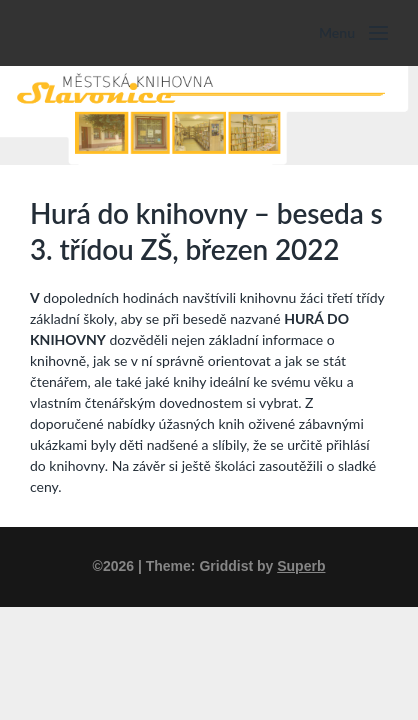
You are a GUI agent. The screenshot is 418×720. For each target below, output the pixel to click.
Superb (301, 566)
